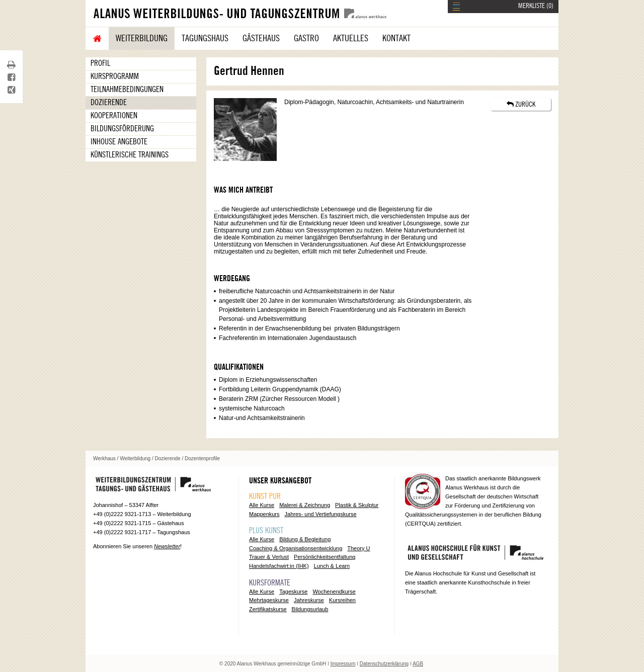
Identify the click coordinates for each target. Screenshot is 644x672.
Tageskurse (293, 592)
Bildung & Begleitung (305, 539)
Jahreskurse (309, 600)
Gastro (306, 38)
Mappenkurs (264, 514)
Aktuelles (351, 38)
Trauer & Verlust (269, 557)
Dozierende (109, 103)
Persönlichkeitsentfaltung (325, 557)
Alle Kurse (262, 505)
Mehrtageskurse (269, 600)
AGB (418, 664)
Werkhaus (104, 458)
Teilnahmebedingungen (127, 90)
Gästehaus (261, 38)
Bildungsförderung (122, 129)
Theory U (358, 548)
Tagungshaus (205, 38)
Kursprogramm (115, 76)
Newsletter (167, 546)
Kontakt (396, 38)
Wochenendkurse (334, 592)
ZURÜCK (521, 104)
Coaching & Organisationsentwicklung (296, 548)
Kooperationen (114, 116)
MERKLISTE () (536, 6)
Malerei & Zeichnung (305, 505)
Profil (100, 63)
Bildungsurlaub (310, 609)
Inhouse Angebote (119, 142)
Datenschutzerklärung (384, 664)
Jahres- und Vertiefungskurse (321, 514)
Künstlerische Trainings (130, 155)
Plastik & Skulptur (357, 505)
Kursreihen (342, 600)
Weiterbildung (142, 38)
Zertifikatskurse (268, 609)
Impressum (343, 664)
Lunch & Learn (332, 566)
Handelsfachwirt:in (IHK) (279, 566)
